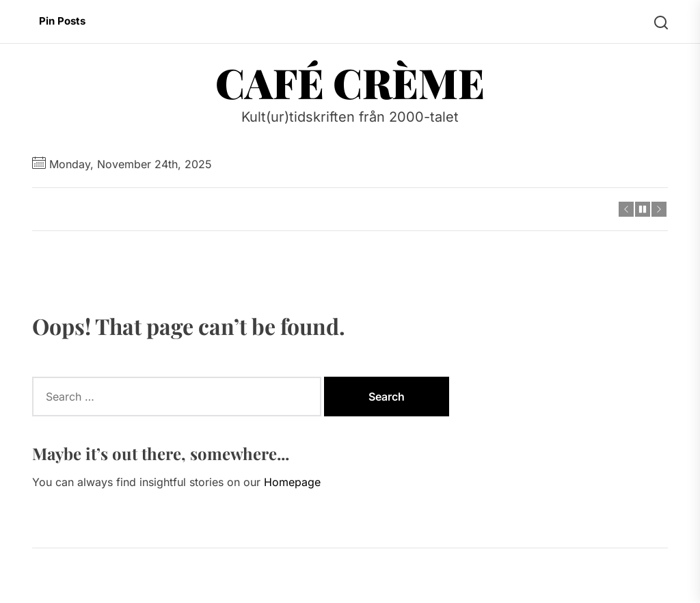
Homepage (292, 482)
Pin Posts (62, 21)
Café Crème (350, 82)
